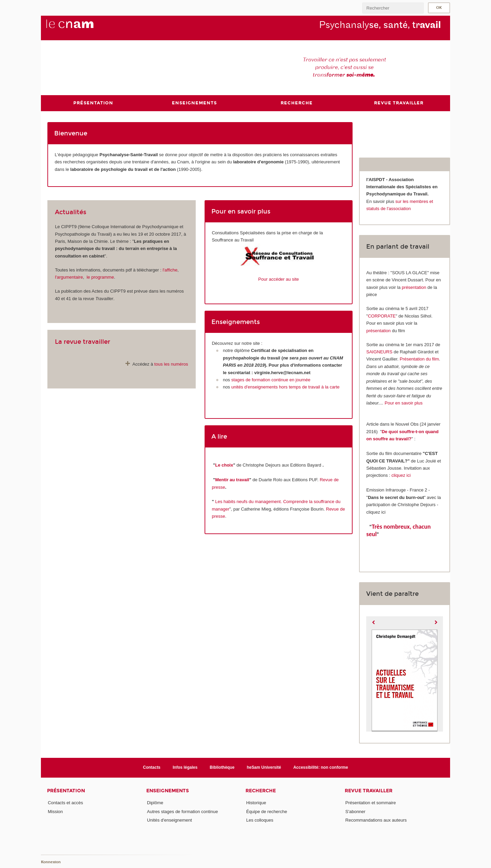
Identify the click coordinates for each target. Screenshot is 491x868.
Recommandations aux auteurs (376, 820)
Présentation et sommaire (371, 803)
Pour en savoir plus (404, 403)
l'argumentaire (69, 277)
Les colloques (260, 820)
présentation (414, 287)
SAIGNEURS (379, 352)
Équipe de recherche (267, 812)
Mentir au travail (232, 480)
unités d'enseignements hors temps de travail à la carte (285, 387)
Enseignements (168, 791)
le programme (100, 277)
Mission (55, 812)
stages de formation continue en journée (270, 380)
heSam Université (264, 767)
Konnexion (51, 862)
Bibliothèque (222, 767)
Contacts (152, 767)
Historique (256, 803)
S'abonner (355, 812)
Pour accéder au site (278, 279)
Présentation (66, 791)
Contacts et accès (65, 803)
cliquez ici (401, 475)
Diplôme (155, 803)
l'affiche (170, 270)
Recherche (261, 791)
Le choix (224, 465)
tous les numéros (171, 364)
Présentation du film (419, 359)
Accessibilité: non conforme (321, 767)
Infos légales (185, 767)
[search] (393, 8)
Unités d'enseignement (169, 820)
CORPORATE (382, 316)
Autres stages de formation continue (182, 812)
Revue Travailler (369, 791)
